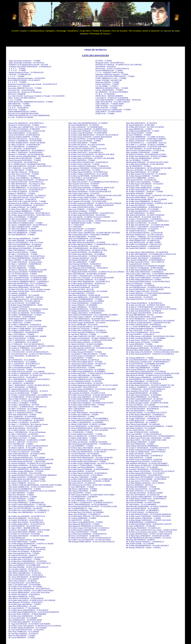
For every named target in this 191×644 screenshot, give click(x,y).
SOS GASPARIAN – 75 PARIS (19, 106)
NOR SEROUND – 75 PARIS (19, 104)
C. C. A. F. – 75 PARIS (16, 76)
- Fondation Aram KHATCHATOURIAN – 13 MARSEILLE (29, 67)
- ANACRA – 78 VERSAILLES (19, 74)
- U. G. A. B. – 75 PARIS (17, 70)
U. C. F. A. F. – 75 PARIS (17, 82)
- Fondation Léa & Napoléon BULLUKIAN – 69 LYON (28, 65)
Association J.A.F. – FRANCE (19, 86)
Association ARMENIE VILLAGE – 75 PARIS (25, 88)
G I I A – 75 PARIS (15, 100)
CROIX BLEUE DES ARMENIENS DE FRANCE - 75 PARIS (30, 102)
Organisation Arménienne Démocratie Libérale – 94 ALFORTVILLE (32, 84)
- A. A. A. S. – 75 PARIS (17, 69)
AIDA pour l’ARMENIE (17, 94)
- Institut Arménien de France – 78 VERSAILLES (26, 72)
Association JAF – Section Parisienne (21, 90)
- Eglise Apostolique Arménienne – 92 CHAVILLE (26, 63)
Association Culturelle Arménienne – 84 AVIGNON (26, 78)
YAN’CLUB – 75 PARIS (17, 110)
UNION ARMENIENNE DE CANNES (22, 112)
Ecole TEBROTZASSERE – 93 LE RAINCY (24, 80)
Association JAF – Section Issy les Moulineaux (25, 92)
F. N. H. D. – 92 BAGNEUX (18, 108)
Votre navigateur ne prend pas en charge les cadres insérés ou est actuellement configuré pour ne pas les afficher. (95, 23)
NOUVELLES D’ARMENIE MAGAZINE (23, 114)
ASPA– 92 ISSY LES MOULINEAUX (22, 98)
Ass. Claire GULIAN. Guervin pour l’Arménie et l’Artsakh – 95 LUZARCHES (36, 96)
